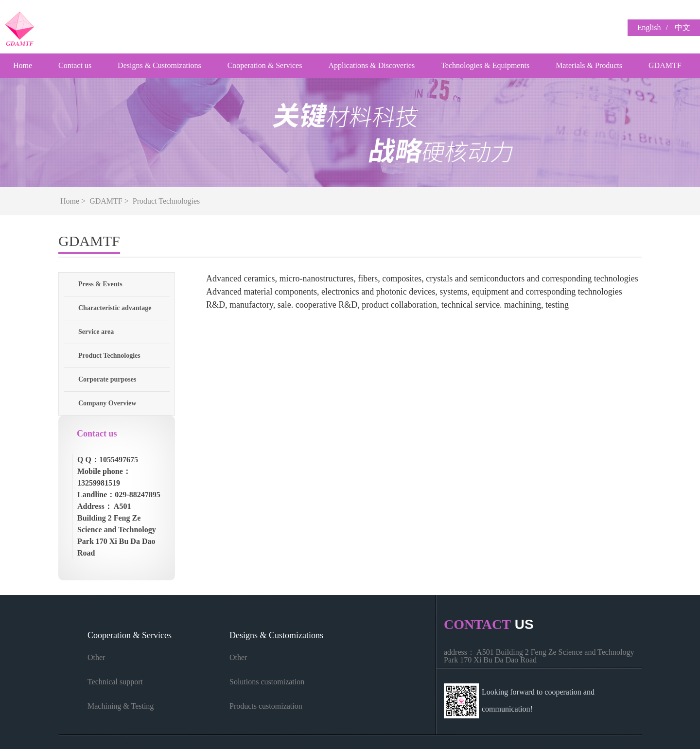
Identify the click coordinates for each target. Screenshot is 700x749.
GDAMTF (665, 65)
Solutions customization (267, 682)
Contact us (75, 65)
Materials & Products (589, 65)
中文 (682, 27)
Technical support (115, 682)
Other (96, 657)
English (649, 27)
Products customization (266, 706)
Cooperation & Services (265, 65)
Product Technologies (166, 201)
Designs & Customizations (159, 65)
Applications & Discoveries (371, 65)
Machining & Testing (121, 706)
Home (23, 65)
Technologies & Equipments (485, 65)
